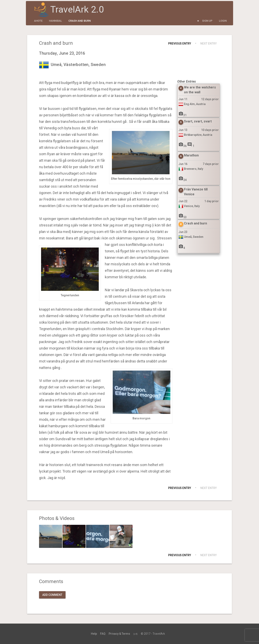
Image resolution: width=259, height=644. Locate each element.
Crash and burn (80, 21)
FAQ (103, 634)
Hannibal (55, 21)
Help (94, 634)
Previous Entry (180, 44)
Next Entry (209, 44)
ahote (38, 21)
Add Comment (52, 595)
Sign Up (207, 21)
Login (223, 21)
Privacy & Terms (119, 634)
